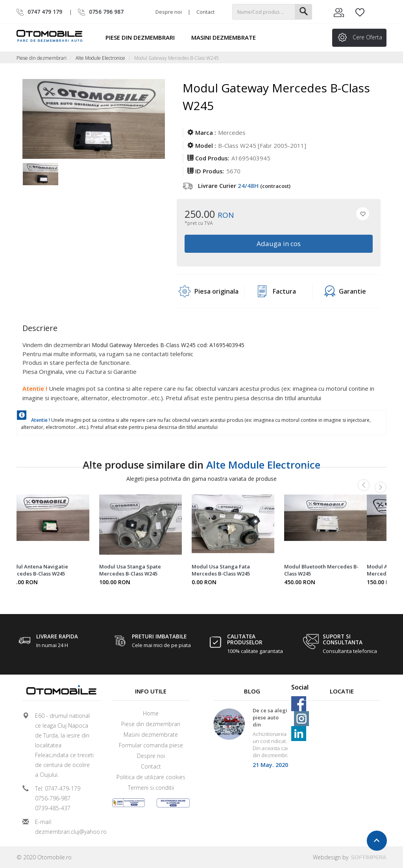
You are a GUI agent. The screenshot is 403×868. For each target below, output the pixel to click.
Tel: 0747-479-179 (58, 788)
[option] (40, 178)
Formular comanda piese (151, 745)
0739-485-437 (53, 808)
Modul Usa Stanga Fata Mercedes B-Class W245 (221, 570)
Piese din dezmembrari (144, 37)
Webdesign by (350, 857)
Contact (205, 12)
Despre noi (169, 12)
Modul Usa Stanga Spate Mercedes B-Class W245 (130, 570)
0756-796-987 (53, 798)
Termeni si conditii (151, 788)
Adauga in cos (279, 244)
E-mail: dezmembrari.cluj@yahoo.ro (65, 827)
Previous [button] (364, 485)
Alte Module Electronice (100, 58)
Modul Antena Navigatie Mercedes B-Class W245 (37, 570)
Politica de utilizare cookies (151, 777)
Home (151, 713)
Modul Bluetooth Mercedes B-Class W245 (321, 570)
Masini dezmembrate (227, 37)
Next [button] (381, 487)
